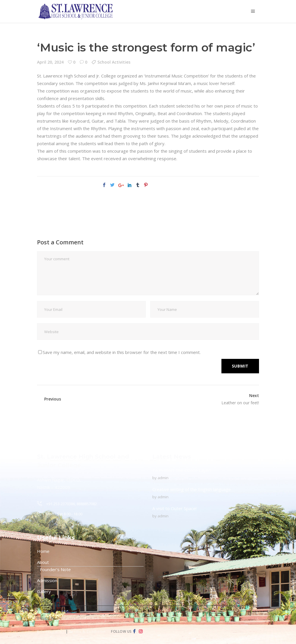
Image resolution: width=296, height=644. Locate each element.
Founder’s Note (55, 569)
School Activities (114, 62)
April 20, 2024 (50, 62)
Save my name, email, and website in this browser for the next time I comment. (122, 352)
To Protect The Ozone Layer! (182, 470)
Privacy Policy (51, 631)
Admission (47, 580)
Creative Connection (79, 618)
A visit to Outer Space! (174, 508)
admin (163, 478)
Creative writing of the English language (192, 489)
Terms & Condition (87, 631)
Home (43, 551)
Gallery (44, 591)
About (43, 562)
